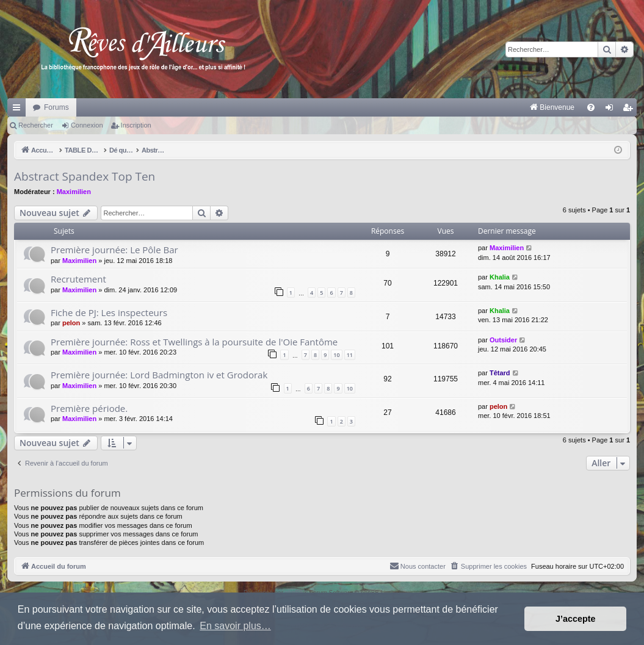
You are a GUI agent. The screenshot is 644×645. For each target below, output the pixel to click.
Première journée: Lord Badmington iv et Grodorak (159, 375)
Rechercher (36, 125)
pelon (71, 323)
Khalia (500, 277)
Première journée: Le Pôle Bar (114, 250)
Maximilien (74, 192)
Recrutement (78, 279)
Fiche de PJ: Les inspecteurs (109, 312)
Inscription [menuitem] (630, 110)
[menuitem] (425, 107)
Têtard (500, 373)
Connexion (87, 125)
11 (350, 355)
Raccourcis (19, 110)
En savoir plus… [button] (235, 626)
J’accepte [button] (576, 619)
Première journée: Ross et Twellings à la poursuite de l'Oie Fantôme (194, 342)
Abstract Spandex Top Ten (85, 176)
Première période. (89, 408)
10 (336, 355)
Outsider (503, 340)
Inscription (136, 125)
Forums (56, 107)
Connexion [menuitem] (612, 110)
